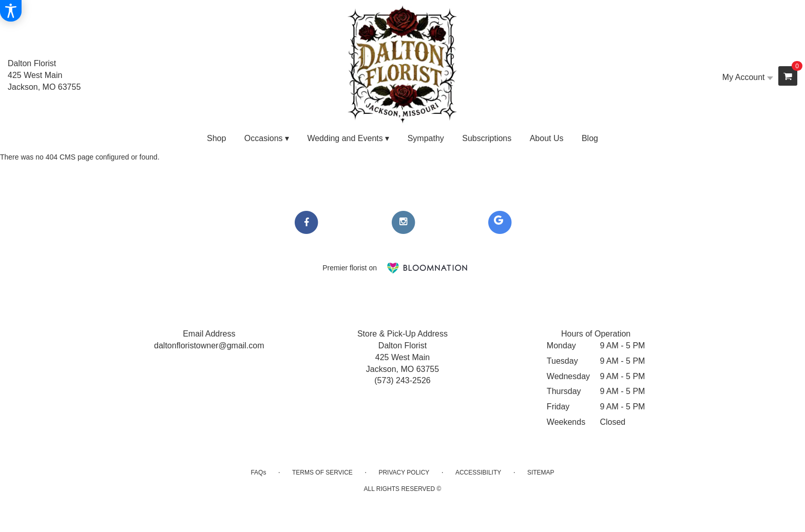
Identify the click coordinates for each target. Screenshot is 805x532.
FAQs (258, 472)
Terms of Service (322, 472)
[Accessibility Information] (11, 11)
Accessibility (478, 472)
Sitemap (541, 472)
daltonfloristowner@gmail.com (209, 346)
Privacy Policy (404, 472)
